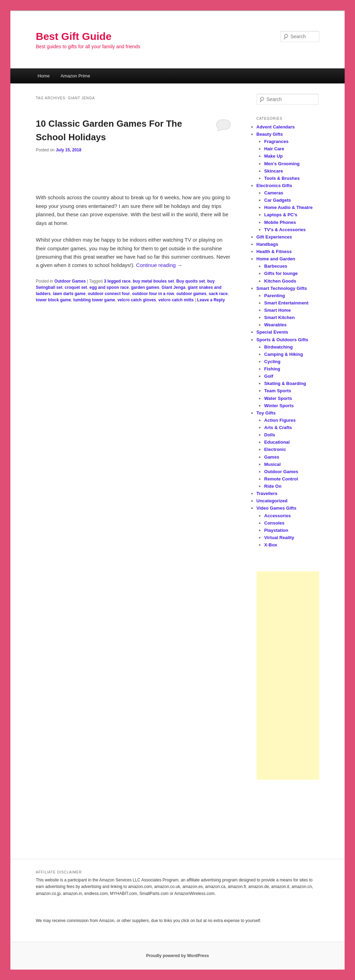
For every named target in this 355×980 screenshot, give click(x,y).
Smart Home (278, 310)
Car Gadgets (278, 200)
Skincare (274, 171)
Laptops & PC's (281, 215)
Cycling (272, 362)
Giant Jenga (174, 287)
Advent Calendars (276, 127)
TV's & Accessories (285, 230)
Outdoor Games (70, 281)
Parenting (275, 296)
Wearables (275, 325)
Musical (272, 464)
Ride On (273, 486)
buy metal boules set (153, 281)
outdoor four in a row (153, 294)
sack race (218, 294)
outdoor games (192, 294)
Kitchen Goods (280, 281)
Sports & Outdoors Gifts (283, 340)
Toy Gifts (266, 413)
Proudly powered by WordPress (177, 956)
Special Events (272, 332)
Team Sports (278, 391)
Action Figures (280, 420)
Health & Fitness (274, 252)
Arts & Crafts (278, 428)
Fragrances (276, 141)
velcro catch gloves (137, 300)
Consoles (274, 523)
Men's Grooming (282, 164)
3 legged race (117, 281)
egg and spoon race (109, 287)
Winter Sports (279, 406)
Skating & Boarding (285, 383)
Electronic (275, 449)
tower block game (53, 300)
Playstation (276, 530)
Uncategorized (272, 501)
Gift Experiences (274, 237)
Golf (269, 376)
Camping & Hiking (284, 354)
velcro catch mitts (176, 300)
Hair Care (274, 149)
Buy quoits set (191, 281)
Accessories (278, 516)
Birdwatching (278, 347)
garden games (145, 287)
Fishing (272, 369)
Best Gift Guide (73, 36)
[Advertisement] (288, 676)
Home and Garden (276, 259)
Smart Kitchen (279, 317)
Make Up (273, 156)
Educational (277, 442)
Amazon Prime (75, 76)
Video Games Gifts (276, 508)
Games (272, 457)
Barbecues (276, 266)
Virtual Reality (279, 538)
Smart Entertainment (286, 303)
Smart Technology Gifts (282, 288)
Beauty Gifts (270, 134)
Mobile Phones (280, 222)
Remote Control (281, 479)
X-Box (271, 545)
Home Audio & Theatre (288, 207)
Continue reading (159, 265)
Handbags (267, 244)
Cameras (274, 193)
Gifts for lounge (281, 273)
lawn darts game (69, 294)
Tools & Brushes (282, 178)
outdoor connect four (109, 294)
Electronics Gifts (274, 186)
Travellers (267, 493)
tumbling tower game (94, 300)
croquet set (76, 287)
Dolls (270, 435)
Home (44, 76)
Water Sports (278, 398)
